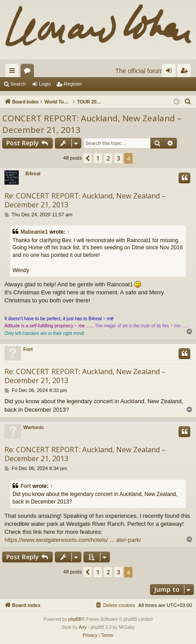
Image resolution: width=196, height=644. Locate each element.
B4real (33, 173)
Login (45, 84)
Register (73, 84)
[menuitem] (188, 102)
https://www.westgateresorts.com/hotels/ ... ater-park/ (73, 540)
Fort (28, 349)
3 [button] (118, 158)
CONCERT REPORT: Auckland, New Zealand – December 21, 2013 (92, 124)
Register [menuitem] (186, 72)
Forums (29, 72)
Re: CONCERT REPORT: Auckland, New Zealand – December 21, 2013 (85, 200)
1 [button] (98, 158)
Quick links (14, 72)
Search (18, 84)
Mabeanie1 (34, 232)
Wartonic (34, 427)
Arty (83, 627)
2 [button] (108, 158)
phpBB (75, 619)
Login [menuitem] (171, 72)
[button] (88, 158)
